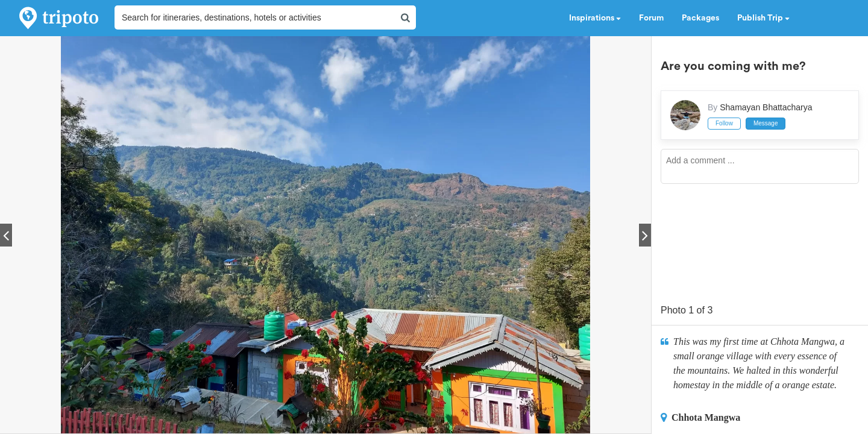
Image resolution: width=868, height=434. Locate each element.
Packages (700, 18)
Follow (724, 123)
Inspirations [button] (595, 18)
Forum (651, 18)
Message (766, 123)
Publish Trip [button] (763, 18)
